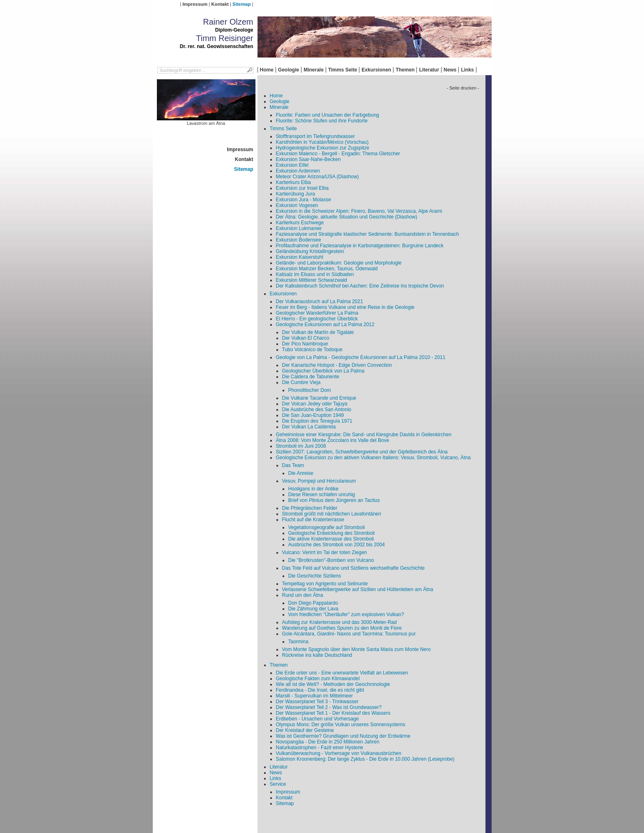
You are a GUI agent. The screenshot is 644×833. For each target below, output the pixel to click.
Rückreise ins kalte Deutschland (317, 655)
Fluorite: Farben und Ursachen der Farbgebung (328, 115)
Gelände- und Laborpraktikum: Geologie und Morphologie (339, 263)
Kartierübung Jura (296, 194)
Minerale (314, 70)
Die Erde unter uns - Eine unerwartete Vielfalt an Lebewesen (342, 673)
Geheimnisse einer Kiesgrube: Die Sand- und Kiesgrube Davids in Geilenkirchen (364, 435)
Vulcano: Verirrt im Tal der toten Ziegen (325, 552)
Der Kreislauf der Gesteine (305, 730)
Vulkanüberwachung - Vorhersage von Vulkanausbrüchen (339, 753)
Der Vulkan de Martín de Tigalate (318, 332)
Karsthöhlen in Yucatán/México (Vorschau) (322, 142)
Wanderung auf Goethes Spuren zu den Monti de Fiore (342, 628)
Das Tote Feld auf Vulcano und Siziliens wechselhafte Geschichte (354, 568)
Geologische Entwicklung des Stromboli (332, 533)
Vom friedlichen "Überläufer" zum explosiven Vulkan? (346, 614)
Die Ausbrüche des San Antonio (317, 410)
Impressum (195, 4)
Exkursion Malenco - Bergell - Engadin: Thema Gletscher (338, 154)
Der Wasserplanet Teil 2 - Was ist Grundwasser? (329, 707)
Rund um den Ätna (303, 595)
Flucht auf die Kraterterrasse (313, 520)
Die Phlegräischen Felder (310, 508)
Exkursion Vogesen (297, 205)
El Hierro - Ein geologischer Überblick (317, 319)
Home (267, 70)
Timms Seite (343, 70)
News (450, 70)
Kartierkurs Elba (293, 182)
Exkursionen (376, 70)
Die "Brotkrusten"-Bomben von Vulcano (331, 560)
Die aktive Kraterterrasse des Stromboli (331, 539)
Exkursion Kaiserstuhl (300, 257)
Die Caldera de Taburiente (311, 377)
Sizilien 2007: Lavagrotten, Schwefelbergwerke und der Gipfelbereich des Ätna (362, 452)
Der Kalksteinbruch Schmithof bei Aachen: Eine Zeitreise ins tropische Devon (360, 286)
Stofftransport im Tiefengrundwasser (316, 136)
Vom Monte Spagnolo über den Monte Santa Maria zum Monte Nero (356, 649)
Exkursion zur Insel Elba (302, 188)
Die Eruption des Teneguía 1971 (317, 421)
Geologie (289, 70)
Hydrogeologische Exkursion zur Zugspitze (323, 148)
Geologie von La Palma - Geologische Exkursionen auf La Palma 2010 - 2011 (361, 357)
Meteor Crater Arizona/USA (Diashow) (317, 177)
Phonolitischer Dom (310, 390)
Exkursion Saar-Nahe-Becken (308, 159)
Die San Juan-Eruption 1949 (313, 415)
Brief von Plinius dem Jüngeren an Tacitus (334, 500)
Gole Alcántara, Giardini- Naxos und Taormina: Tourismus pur (349, 634)
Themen (405, 70)
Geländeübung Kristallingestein (310, 251)
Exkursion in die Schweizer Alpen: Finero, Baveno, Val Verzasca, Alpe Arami (359, 211)
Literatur (429, 70)
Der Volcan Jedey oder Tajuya (315, 404)
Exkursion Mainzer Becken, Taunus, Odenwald (327, 269)
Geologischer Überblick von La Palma (323, 371)
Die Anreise (301, 473)
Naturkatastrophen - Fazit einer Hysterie (320, 748)
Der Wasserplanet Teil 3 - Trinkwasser (317, 702)
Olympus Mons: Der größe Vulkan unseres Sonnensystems (341, 725)
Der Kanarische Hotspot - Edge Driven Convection (337, 365)
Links (467, 70)
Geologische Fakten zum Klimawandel (318, 679)
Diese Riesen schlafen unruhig (322, 495)
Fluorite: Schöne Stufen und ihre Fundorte (322, 121)
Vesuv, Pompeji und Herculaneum (319, 481)
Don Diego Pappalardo (313, 603)
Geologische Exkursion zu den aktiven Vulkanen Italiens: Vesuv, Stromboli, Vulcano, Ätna (374, 458)
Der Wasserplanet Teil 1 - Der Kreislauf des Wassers (333, 713)
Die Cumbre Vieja (301, 382)
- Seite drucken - (463, 88)
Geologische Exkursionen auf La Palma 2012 (325, 324)
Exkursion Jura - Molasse (304, 200)
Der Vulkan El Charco (306, 338)
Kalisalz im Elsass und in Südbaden (315, 274)
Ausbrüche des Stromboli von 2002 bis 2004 (337, 545)
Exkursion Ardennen (298, 171)
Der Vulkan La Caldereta (309, 427)
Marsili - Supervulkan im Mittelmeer (314, 696)
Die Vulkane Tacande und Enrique (319, 398)
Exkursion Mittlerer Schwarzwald (312, 280)
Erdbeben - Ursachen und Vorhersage (317, 719)
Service (278, 784)
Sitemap (241, 4)
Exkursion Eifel (292, 165)
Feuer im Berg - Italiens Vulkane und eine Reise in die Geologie (345, 307)
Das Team (293, 465)
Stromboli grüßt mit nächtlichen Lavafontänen (332, 514)
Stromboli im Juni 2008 (301, 446)
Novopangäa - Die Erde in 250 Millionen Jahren (328, 742)
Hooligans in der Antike (314, 489)
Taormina (298, 642)
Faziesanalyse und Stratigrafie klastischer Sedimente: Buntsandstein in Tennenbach (368, 234)
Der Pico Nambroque (305, 344)
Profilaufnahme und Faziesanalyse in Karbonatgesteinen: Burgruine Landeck (360, 246)
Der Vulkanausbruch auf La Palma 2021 (320, 301)
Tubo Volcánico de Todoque (312, 350)
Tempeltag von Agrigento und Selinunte (325, 584)
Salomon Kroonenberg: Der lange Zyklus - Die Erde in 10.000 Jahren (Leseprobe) (365, 759)
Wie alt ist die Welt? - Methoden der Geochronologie (333, 684)
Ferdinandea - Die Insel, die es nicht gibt (320, 690)
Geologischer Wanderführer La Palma (317, 313)
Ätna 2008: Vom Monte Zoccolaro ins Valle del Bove (333, 440)
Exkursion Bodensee (299, 240)
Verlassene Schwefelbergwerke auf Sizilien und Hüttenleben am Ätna (358, 589)
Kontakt (220, 4)
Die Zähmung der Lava (313, 609)
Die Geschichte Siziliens (315, 576)
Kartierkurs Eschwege (300, 223)
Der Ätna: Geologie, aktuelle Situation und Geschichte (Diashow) (347, 217)
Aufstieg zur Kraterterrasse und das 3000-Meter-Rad (339, 622)
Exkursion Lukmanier (299, 228)
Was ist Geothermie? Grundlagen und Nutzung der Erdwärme (343, 736)
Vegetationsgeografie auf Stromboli (327, 527)
